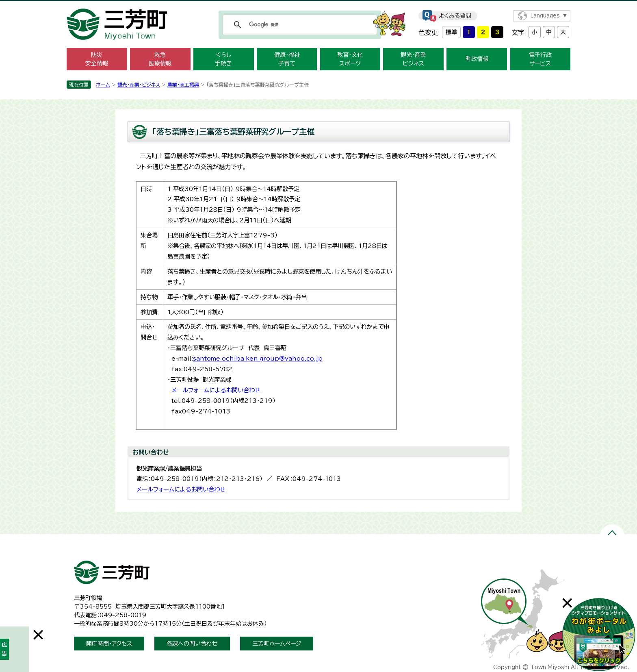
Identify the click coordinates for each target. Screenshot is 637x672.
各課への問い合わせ (192, 644)
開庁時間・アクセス (109, 644)
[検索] (299, 25)
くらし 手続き (223, 59)
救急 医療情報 (160, 59)
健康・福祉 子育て (287, 59)
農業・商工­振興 (183, 85)
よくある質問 (455, 16)
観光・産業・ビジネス (139, 85)
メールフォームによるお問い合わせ (216, 390)
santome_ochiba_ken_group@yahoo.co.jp (258, 358)
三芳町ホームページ (277, 644)
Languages (545, 16)
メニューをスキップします (318, 5)
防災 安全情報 (97, 59)
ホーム (103, 85)
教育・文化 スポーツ (350, 59)
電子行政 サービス (540, 59)
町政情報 (477, 59)
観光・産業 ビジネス (413, 59)
